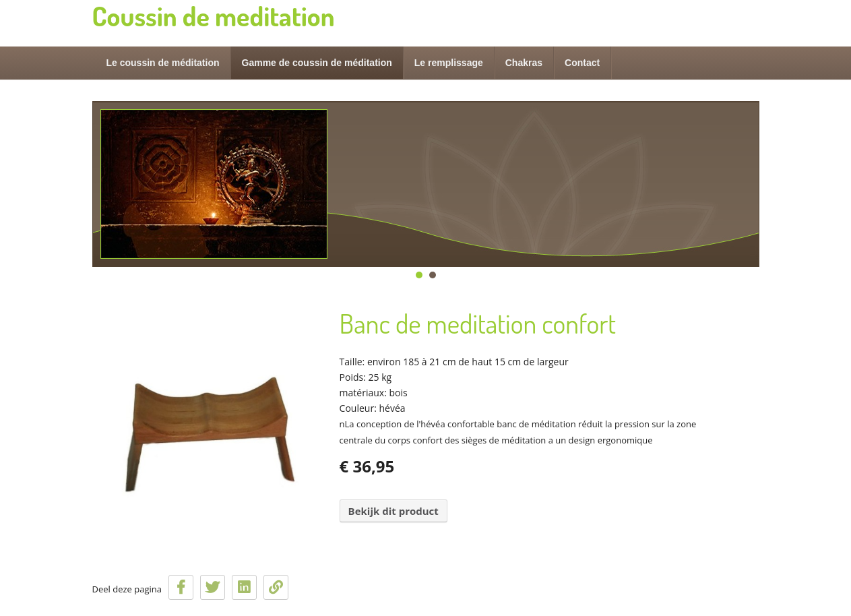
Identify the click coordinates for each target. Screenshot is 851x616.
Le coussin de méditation (163, 63)
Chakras (524, 63)
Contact (582, 63)
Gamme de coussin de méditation (317, 63)
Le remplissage (449, 63)
